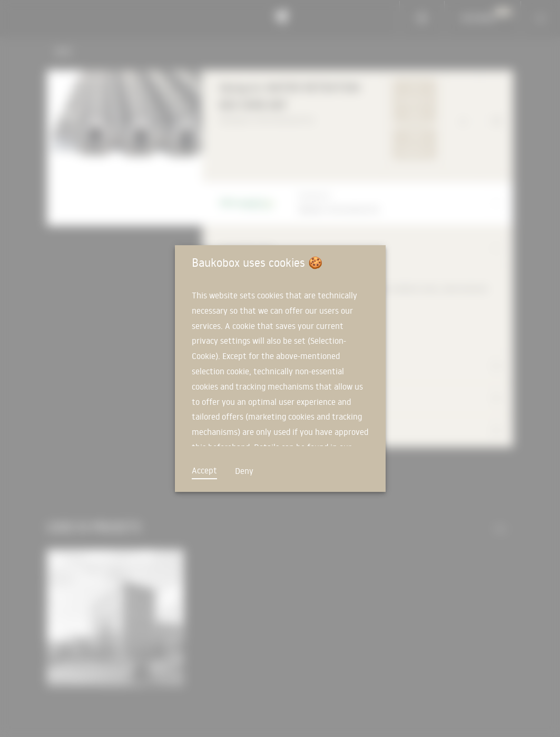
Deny (244, 471)
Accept (204, 470)
